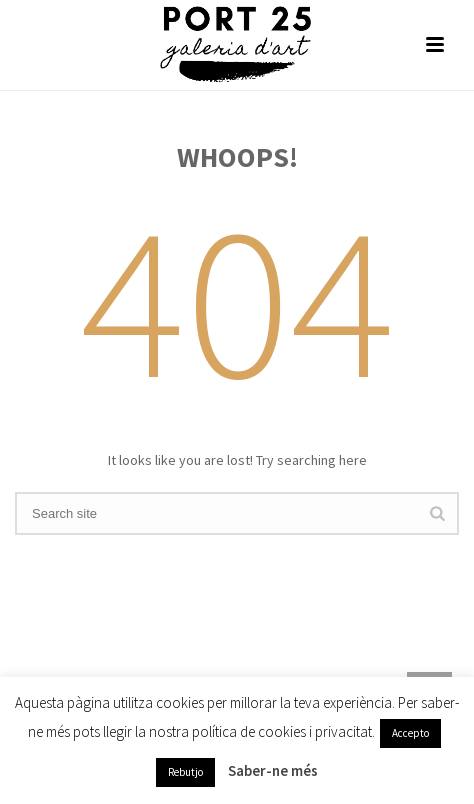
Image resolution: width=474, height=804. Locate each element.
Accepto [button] (410, 733)
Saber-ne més (273, 770)
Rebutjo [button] (185, 772)
